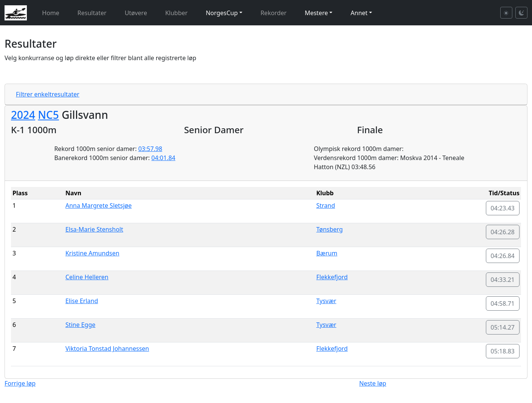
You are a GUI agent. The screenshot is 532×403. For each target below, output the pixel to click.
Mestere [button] (316, 13)
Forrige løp (20, 383)
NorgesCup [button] (222, 13)
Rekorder (274, 13)
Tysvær (326, 301)
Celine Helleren (87, 277)
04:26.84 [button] (503, 256)
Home (51, 13)
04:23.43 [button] (503, 208)
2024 (23, 115)
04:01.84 (163, 158)
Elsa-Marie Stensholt (94, 229)
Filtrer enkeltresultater (48, 94)
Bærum (327, 253)
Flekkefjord (332, 277)
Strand (326, 205)
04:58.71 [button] (503, 303)
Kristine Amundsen (92, 253)
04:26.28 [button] (503, 232)
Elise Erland (82, 301)
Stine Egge (80, 325)
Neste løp (373, 383)
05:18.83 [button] (503, 351)
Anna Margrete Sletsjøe (98, 205)
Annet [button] (359, 13)
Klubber (176, 13)
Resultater (92, 13)
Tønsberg (329, 229)
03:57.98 (150, 149)
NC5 (48, 115)
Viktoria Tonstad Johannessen (107, 349)
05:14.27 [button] (503, 327)
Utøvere (136, 13)
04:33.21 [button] (503, 280)
